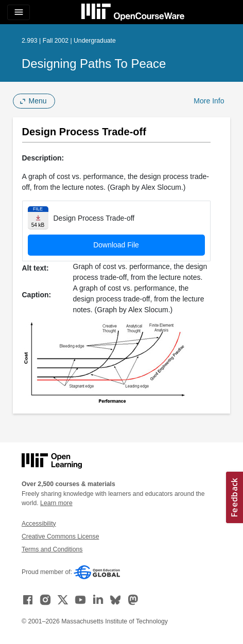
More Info (209, 101)
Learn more (56, 503)
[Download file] (38, 218)
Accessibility (39, 524)
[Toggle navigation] (19, 12)
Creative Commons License (60, 536)
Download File (116, 245)
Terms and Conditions (52, 549)
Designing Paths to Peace (94, 64)
